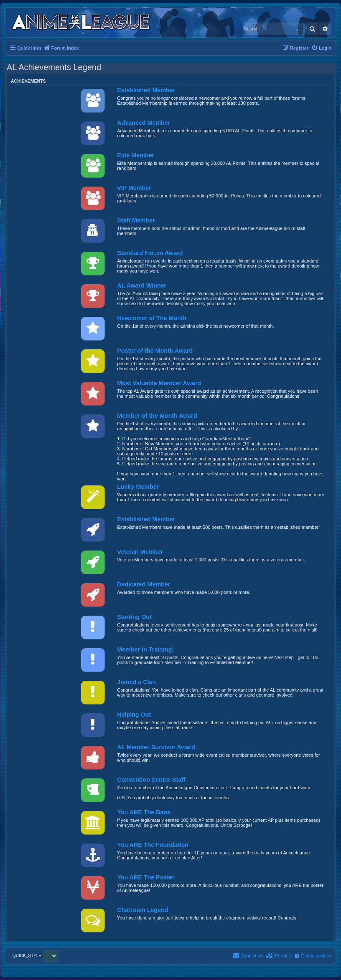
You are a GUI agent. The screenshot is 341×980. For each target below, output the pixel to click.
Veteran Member (140, 552)
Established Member (146, 90)
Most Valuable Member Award (159, 383)
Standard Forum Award (150, 253)
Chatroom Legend (143, 910)
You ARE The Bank (144, 812)
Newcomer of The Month (152, 318)
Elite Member (136, 155)
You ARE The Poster (146, 877)
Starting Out (134, 617)
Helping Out (134, 715)
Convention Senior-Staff (151, 780)
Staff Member (136, 220)
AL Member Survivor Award (156, 747)
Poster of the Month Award (155, 351)
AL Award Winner (142, 285)
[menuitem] (321, 48)
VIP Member (134, 188)
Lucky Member (138, 487)
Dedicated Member (144, 584)
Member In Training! (145, 649)
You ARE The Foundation (153, 845)
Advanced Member (144, 123)
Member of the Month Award (157, 416)
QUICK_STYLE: (35, 956)
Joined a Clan (136, 682)
